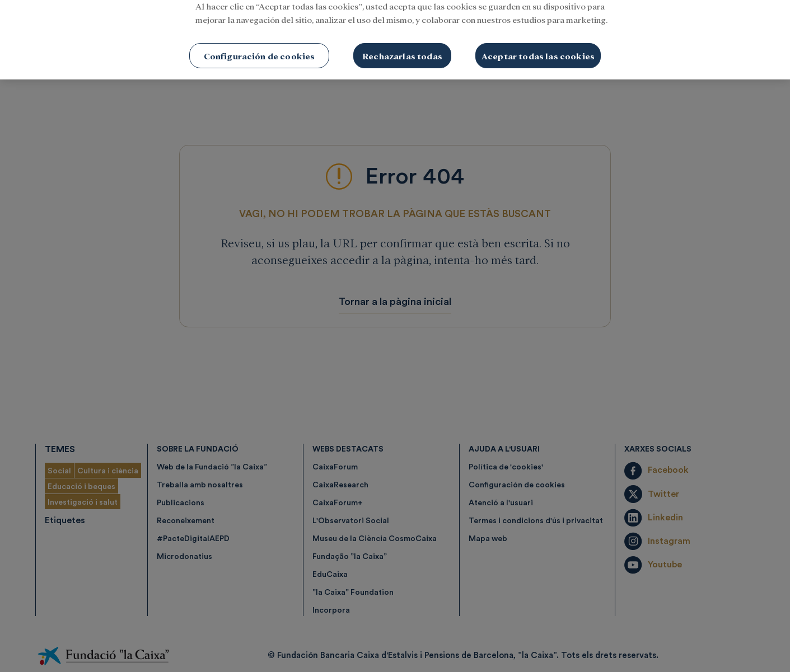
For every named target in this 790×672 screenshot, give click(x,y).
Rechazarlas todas (402, 44)
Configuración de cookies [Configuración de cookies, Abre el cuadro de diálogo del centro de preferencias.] (260, 44)
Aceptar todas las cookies (538, 44)
